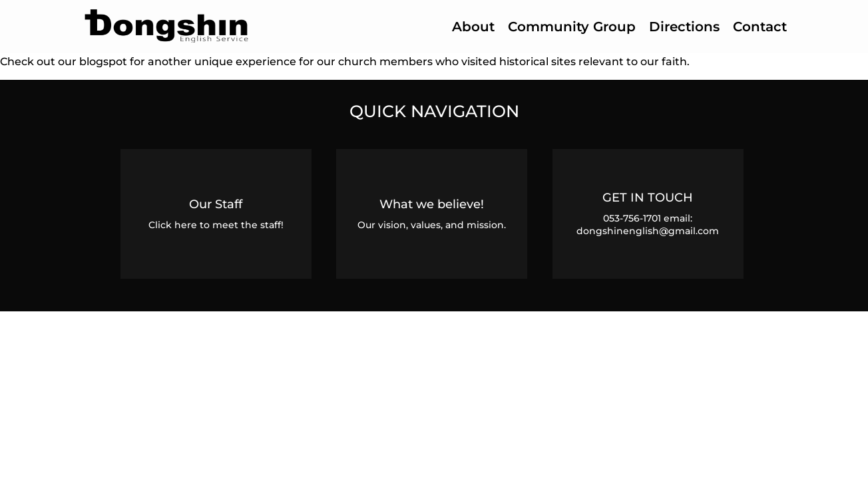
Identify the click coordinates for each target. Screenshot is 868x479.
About (473, 27)
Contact (760, 27)
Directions (684, 27)
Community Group (572, 27)
